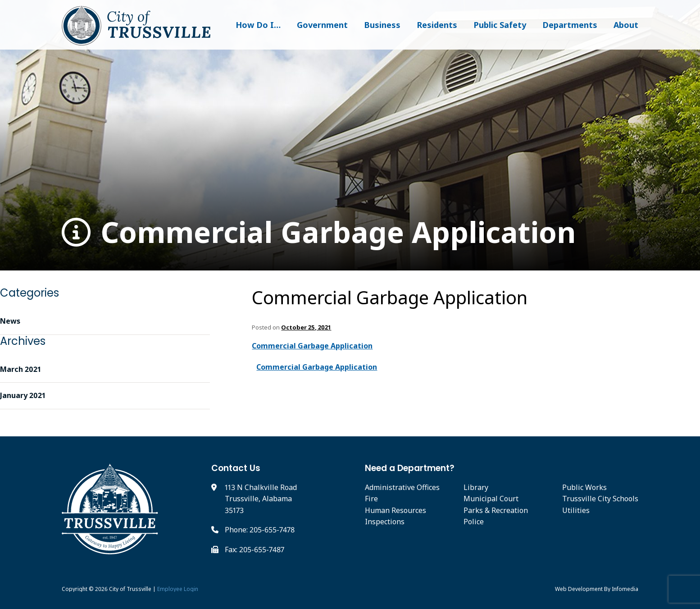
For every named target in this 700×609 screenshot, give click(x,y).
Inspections (385, 522)
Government (322, 25)
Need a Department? (410, 468)
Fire (371, 499)
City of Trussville (130, 589)
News (10, 321)
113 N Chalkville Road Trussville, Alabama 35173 (261, 499)
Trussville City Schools (600, 499)
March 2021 (20, 369)
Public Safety (500, 25)
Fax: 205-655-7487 (255, 549)
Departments (570, 25)
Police (474, 522)
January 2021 (23, 395)
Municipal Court (491, 499)
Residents (437, 25)
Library (476, 487)
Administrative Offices (402, 487)
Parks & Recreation (496, 510)
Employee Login (178, 589)
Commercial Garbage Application (319, 232)
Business (382, 25)
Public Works (584, 487)
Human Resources (395, 510)
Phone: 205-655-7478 (260, 530)
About (626, 25)
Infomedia (625, 589)
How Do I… (258, 25)
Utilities (576, 510)
